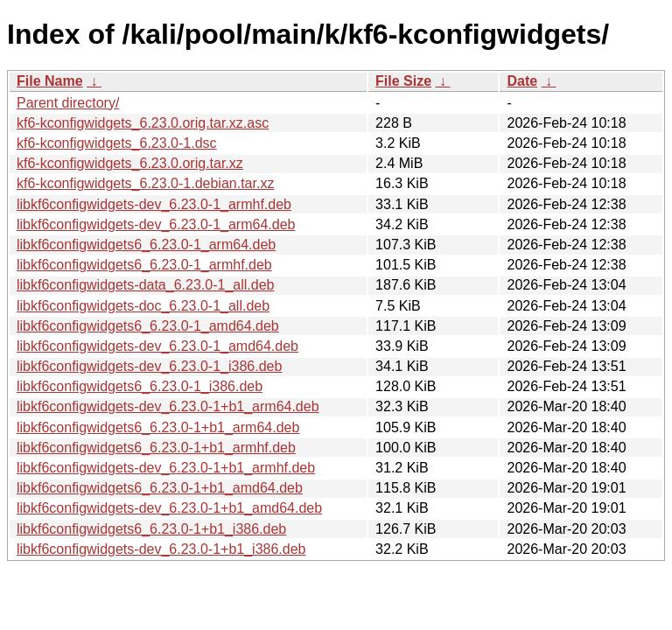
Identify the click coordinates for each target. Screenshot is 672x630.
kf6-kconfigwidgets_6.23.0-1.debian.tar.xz (145, 183)
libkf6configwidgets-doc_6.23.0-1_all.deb (143, 306)
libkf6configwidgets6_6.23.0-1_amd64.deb (148, 326)
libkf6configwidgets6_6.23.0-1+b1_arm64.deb (158, 427)
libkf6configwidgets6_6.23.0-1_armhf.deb (144, 265)
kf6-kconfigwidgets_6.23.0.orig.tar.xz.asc (143, 123)
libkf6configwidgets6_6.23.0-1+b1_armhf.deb (156, 448)
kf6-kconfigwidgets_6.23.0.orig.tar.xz (130, 163)
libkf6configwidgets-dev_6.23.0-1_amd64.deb (157, 346)
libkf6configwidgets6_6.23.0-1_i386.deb (140, 386)
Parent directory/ (68, 103)
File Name (50, 81)
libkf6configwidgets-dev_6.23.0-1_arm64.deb (156, 224)
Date (522, 81)
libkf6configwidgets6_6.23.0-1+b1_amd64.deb (160, 488)
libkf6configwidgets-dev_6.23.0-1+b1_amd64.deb (169, 508)
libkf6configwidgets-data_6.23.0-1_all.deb (145, 285)
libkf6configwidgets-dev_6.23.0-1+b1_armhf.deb (166, 468)
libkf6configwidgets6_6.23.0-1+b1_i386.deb (151, 529)
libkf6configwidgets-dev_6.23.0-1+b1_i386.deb (161, 549)
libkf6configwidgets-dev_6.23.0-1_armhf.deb (154, 204)
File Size (403, 81)
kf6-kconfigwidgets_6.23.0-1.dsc (117, 143)
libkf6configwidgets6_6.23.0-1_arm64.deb (146, 245)
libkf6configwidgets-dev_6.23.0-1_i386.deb (149, 366)
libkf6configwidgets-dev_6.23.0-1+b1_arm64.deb (168, 406)
